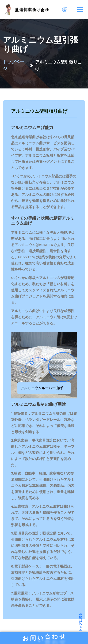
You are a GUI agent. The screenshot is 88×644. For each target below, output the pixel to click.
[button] (69, 366)
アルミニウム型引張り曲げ (39, 111)
